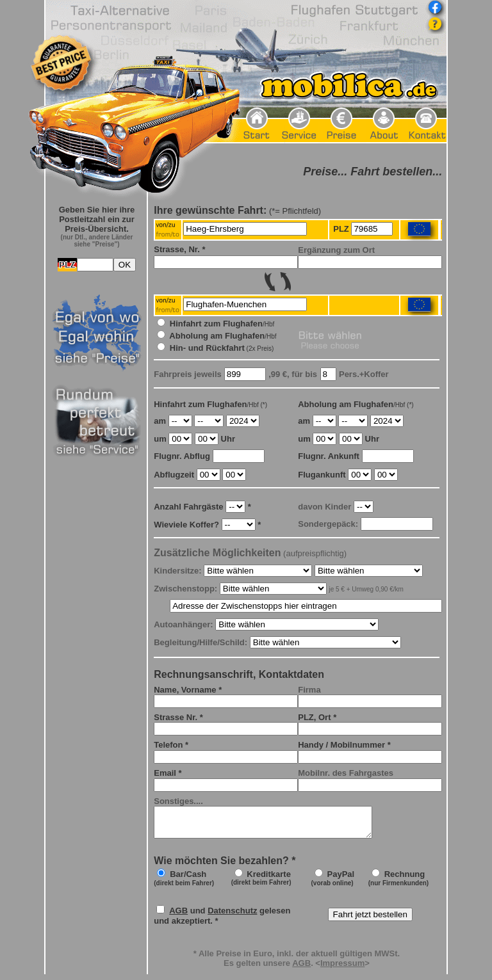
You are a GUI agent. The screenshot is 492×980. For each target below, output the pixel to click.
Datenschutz (232, 916)
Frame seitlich (97, 576)
